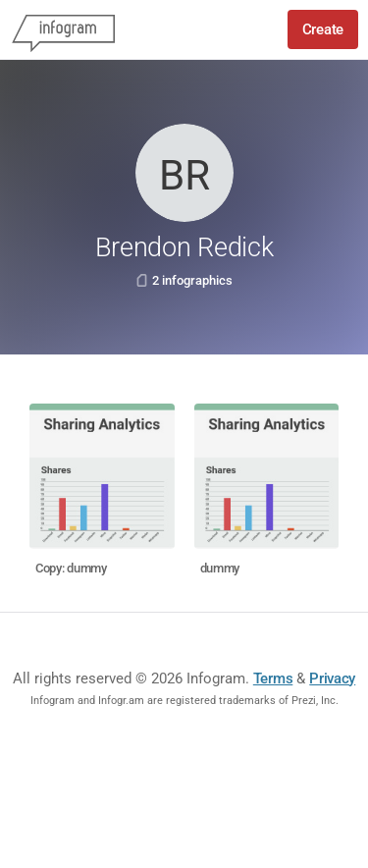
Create (323, 29)
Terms (273, 678)
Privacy (332, 678)
